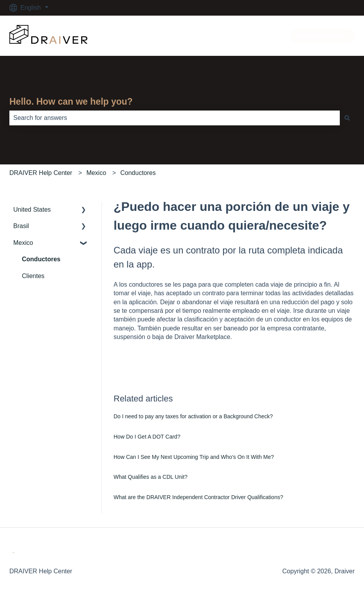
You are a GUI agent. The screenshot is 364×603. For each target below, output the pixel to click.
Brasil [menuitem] (21, 226)
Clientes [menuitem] (33, 276)
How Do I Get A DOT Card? (147, 437)
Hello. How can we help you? (71, 102)
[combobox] (175, 118)
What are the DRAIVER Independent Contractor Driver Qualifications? (198, 497)
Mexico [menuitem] (23, 243)
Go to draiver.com (322, 35)
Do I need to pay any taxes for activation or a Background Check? (193, 416)
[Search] (347, 118)
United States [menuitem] (32, 210)
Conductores (138, 173)
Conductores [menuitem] (41, 259)
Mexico (96, 173)
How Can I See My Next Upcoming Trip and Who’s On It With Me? (194, 457)
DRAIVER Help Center (41, 173)
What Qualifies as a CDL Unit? (151, 477)
